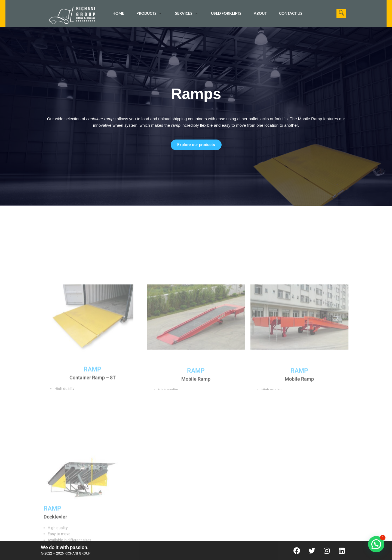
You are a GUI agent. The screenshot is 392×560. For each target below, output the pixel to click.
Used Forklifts (226, 13)
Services (186, 13)
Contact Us (291, 13)
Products (149, 13)
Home (118, 13)
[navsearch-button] (341, 13)
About (260, 13)
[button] (376, 544)
